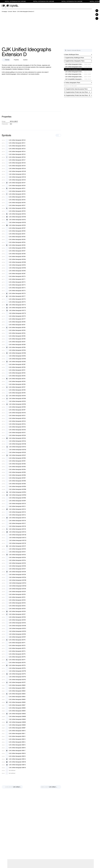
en (97, 11)
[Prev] (12, 787)
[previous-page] (4, 12)
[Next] (51, 787)
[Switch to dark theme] (97, 15)
